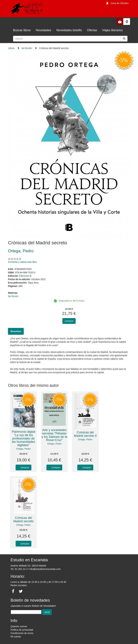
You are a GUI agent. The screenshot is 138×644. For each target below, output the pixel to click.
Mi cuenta (16, 637)
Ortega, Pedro (23, 449)
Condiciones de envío (22, 633)
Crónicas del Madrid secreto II (85, 434)
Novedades (43, 30)
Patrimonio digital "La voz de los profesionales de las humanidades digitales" (23, 438)
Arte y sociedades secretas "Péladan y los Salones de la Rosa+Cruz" (54, 435)
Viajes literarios (112, 30)
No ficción (27, 48)
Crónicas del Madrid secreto (23, 520)
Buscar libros (22, 30)
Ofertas (92, 30)
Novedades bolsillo (69, 30)
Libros (11, 48)
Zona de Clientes (120, 3)
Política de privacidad (22, 630)
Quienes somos (19, 626)
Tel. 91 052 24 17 (20, 569)
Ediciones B (25, 276)
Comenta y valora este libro (22, 262)
